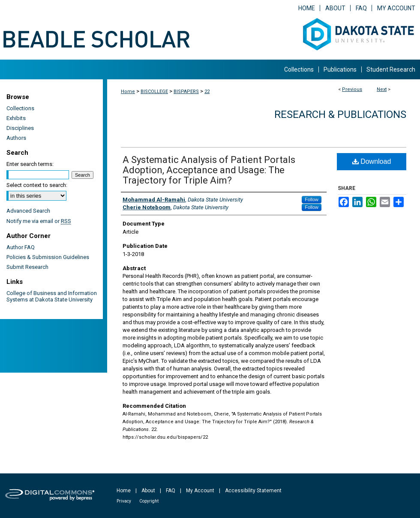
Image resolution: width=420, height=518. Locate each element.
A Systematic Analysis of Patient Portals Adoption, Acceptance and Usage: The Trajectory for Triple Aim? (209, 170)
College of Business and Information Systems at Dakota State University (52, 296)
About (148, 491)
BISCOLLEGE (154, 92)
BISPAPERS (186, 92)
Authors (16, 138)
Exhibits (16, 118)
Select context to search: (37, 185)
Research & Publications (340, 114)
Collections (20, 108)
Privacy (124, 501)
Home (128, 92)
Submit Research (27, 267)
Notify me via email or (39, 221)
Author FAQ (21, 247)
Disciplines (20, 128)
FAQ (171, 491)
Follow (312, 199)
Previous (352, 89)
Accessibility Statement (253, 491)
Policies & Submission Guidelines (48, 257)
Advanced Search (28, 211)
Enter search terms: (30, 164)
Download (372, 161)
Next (382, 89)
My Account (200, 491)
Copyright (149, 501)
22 (207, 92)
